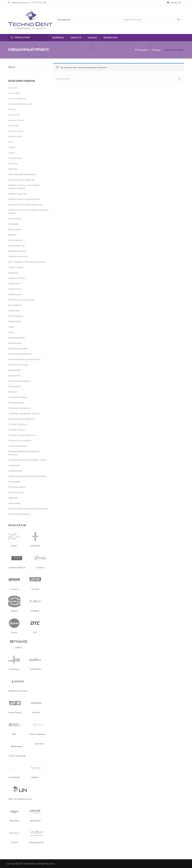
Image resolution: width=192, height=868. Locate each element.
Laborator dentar (16, 120)
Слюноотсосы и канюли (20, 440)
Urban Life (13, 163)
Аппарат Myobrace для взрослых (24, 199)
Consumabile (14, 93)
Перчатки (13, 392)
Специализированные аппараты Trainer (28, 460)
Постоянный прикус (18, 397)
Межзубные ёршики (18, 348)
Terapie (12, 147)
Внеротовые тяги (16, 246)
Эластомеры (14, 503)
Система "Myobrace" (18, 424)
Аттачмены (14, 224)
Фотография (14, 482)
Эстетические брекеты (19, 514)
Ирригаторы (14, 311)
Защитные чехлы (17, 278)
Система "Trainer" (17, 430)
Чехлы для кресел (17, 487)
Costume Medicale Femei (20, 104)
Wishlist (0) (175, 2)
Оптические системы (18, 365)
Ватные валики (16, 240)
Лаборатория (15, 321)
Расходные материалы (19, 408)
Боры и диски (15, 229)
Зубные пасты (15, 289)
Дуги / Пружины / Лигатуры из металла (27, 262)
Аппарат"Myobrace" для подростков (25, 204)
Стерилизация (15, 471)
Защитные (13, 273)
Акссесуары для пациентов (21, 180)
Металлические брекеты (20, 354)
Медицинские (15, 343)
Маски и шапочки (16, 338)
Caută (180, 79)
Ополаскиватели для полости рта (24, 359)
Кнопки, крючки (16, 316)
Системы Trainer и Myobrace (22, 435)
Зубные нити (14, 283)
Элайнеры (13, 498)
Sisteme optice (15, 136)
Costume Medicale (17, 98)
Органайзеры (15, 370)
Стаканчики (14, 465)
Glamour (12, 109)
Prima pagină (141, 50)
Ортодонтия (14, 375)
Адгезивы (13, 169)
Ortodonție (13, 126)
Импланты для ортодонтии (21, 300)
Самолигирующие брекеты (21, 419)
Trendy (12, 153)
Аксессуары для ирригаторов (22, 174)
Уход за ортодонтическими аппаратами (27, 476)
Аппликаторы (15, 218)
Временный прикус (17, 251)
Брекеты (12, 235)
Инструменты (15, 305)
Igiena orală (14, 115)
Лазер (11, 327)
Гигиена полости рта (18, 256)
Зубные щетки (15, 294)
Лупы (11, 332)
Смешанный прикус (18, 446)
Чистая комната (16, 492)
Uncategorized (15, 158)
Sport (11, 142)
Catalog (156, 50)
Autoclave (13, 88)
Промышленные (16, 403)
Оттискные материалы (19, 381)
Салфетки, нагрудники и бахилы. (24, 413)
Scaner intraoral (16, 131)
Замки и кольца (16, 267)
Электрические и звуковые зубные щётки (28, 509)
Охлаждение (14, 386)
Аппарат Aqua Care (17, 194)
